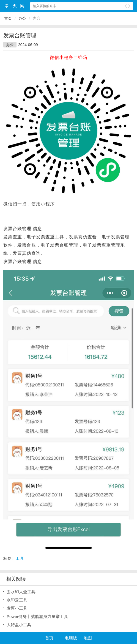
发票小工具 (17, 608)
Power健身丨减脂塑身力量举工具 (37, 616)
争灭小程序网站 (15, 6)
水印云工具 (17, 600)
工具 (20, 558)
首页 (8, 18)
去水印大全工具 (21, 592)
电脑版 (71, 638)
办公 (22, 18)
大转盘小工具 (19, 625)
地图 (88, 638)
